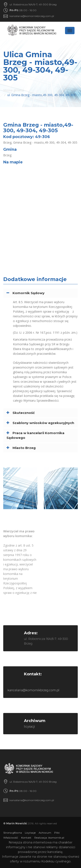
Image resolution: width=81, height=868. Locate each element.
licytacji (29, 727)
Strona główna (13, 90)
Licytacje (30, 833)
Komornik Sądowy (29, 293)
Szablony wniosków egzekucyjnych (43, 423)
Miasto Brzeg (24, 448)
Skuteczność (24, 413)
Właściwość (11, 838)
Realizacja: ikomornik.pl (49, 838)
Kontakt (26, 838)
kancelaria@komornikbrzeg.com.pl (32, 16)
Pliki (57, 833)
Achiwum (45, 833)
